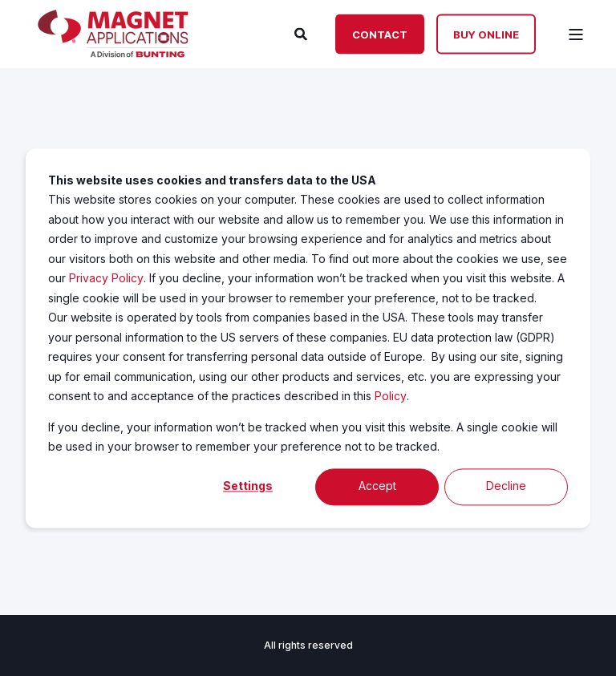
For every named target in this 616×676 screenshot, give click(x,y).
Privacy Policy (106, 278)
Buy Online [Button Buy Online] (486, 34)
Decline (506, 486)
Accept (377, 486)
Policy (391, 396)
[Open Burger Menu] (576, 34)
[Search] (303, 33)
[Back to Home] (113, 53)
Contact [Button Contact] (380, 34)
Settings (248, 486)
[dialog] (308, 338)
